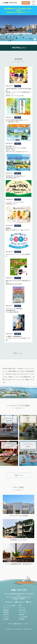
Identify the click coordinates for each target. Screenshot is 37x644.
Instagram (20, 602)
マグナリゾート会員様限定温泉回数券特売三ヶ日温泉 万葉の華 (14, 310)
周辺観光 (6, 612)
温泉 (20, 606)
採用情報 (22, 599)
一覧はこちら (19, 475)
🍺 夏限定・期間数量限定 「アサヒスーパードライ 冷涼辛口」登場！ (18, 338)
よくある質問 (23, 617)
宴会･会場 (22, 610)
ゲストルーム (7, 608)
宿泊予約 (26, 3)
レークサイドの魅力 (9, 606)
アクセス (6, 617)
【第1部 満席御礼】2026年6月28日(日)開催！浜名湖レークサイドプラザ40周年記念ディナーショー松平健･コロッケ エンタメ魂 (18, 92)
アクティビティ (24, 612)
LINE (30, 602)
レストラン (22, 608)
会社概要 (15, 599)
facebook (10, 602)
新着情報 (22, 615)
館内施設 (6, 610)
